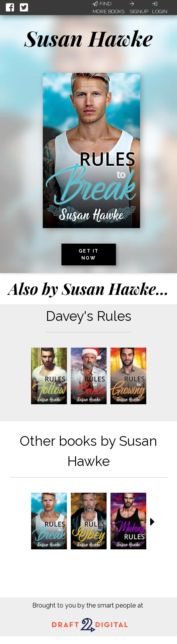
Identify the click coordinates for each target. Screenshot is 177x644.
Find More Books (109, 8)
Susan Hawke (88, 38)
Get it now (89, 254)
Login (160, 8)
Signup (139, 8)
